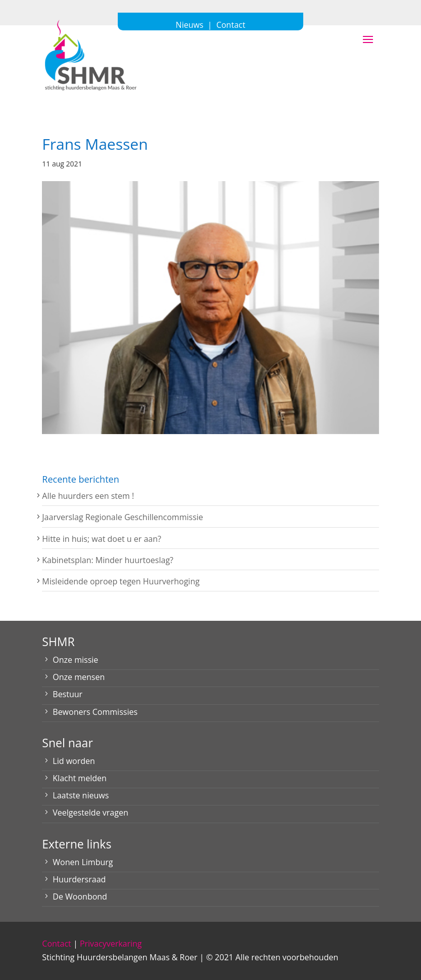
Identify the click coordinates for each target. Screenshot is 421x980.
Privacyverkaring (111, 944)
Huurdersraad (79, 879)
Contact (56, 944)
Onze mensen (79, 677)
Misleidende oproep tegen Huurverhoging (121, 581)
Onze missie (75, 660)
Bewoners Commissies (95, 712)
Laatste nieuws (81, 795)
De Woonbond (80, 897)
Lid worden (74, 761)
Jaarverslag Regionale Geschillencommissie (122, 517)
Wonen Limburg (83, 862)
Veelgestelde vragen (90, 813)
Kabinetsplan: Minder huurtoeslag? (108, 560)
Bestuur (67, 694)
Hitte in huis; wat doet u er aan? (102, 539)
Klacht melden (79, 778)
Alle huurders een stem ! (88, 496)
